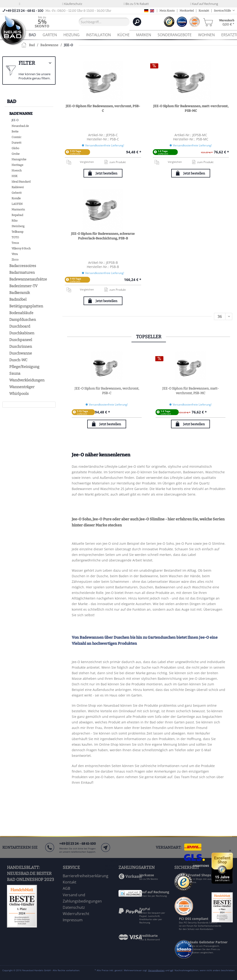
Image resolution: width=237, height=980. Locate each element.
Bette (15, 132)
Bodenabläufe (21, 313)
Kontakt (204, 11)
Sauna (15, 373)
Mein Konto (167, 11)
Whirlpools (19, 394)
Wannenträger (22, 387)
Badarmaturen (22, 272)
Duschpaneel (21, 340)
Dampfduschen (23, 320)
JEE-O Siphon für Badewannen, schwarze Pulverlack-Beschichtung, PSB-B (103, 236)
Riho (15, 221)
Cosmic (16, 137)
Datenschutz (74, 907)
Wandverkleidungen (27, 380)
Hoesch (17, 171)
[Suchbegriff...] (104, 22)
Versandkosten (156, 970)
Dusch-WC (18, 360)
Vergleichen (80, 162)
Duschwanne (21, 353)
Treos (15, 243)
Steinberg (18, 226)
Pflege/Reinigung (24, 367)
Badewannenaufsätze (28, 279)
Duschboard (20, 326)
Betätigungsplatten (26, 306)
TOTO (15, 237)
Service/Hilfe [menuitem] (223, 11)
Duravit (16, 143)
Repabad (17, 215)
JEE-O (15, 120)
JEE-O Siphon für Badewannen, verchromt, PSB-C (103, 108)
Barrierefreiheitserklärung (86, 876)
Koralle (16, 198)
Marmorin (18, 210)
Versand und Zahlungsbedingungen (82, 898)
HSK (15, 176)
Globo (15, 148)
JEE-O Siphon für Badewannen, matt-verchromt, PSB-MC (191, 108)
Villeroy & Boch (21, 248)
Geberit (17, 193)
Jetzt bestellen (106, 173)
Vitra (15, 254)
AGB (66, 888)
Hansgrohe (19, 159)
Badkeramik (20, 293)
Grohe (16, 154)
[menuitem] (42, 22)
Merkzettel (187, 11)
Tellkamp (17, 232)
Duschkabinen (22, 333)
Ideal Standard (21, 182)
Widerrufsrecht (76, 914)
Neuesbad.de (20, 126)
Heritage (17, 165)
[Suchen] (137, 22)
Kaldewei (18, 187)
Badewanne (21, 114)
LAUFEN (17, 204)
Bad (12, 101)
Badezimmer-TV (23, 286)
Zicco (15, 260)
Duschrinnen (21, 347)
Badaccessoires (23, 266)
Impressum (73, 920)
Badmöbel (18, 299)
